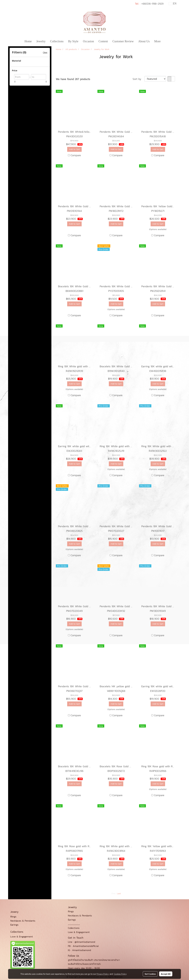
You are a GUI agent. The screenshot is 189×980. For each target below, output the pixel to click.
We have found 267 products (73, 79)
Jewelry (41, 41)
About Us (144, 41)
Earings (72, 920)
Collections (57, 41)
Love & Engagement (79, 932)
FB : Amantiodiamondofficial (83, 946)
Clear (45, 52)
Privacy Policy (103, 974)
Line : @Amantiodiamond (82, 942)
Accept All (166, 974)
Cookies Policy (120, 974)
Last (119, 894)
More (157, 41)
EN (173, 4)
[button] (166, 41)
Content (103, 41)
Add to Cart (74, 149)
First (113, 894)
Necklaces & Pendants (80, 916)
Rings (71, 911)
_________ (74, 924)
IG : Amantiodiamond (79, 950)
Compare (76, 155)
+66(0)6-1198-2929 (152, 4)
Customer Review (123, 41)
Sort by (139, 79)
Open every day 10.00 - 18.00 (84, 968)
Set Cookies (150, 974)
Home (28, 41)
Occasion (88, 41)
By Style (73, 41)
